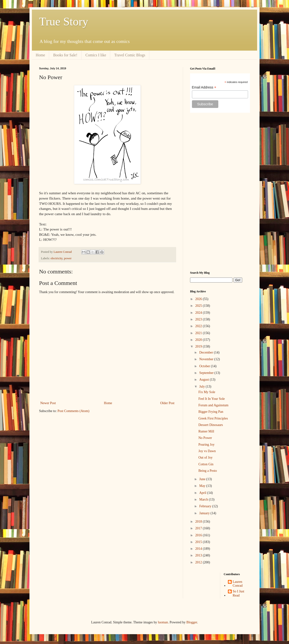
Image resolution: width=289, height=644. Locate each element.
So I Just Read (238, 593)
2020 (199, 340)
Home (40, 55)
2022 (199, 326)
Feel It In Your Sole (212, 399)
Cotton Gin (206, 464)
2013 (199, 555)
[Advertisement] (220, 192)
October (205, 366)
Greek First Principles (213, 418)
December (206, 352)
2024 (199, 313)
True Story (64, 21)
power (68, 258)
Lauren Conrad (238, 584)
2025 (199, 306)
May (203, 486)
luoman (163, 622)
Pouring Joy (206, 445)
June (203, 479)
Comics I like (96, 55)
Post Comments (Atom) (73, 411)
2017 (199, 528)
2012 (199, 562)
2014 (199, 549)
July (202, 387)
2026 (199, 299)
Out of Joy (205, 458)
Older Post (168, 403)
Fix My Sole (207, 392)
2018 (199, 522)
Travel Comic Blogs (130, 55)
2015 (199, 542)
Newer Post (48, 403)
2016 (199, 535)
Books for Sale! (65, 55)
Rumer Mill (206, 431)
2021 (199, 333)
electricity (57, 258)
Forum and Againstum (213, 405)
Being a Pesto (208, 471)
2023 (199, 319)
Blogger (192, 622)
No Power (205, 438)
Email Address (204, 87)
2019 (199, 346)
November (207, 359)
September (207, 373)
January (205, 513)
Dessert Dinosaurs (211, 425)
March (204, 499)
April (203, 493)
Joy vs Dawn (207, 451)
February (206, 506)
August (204, 380)
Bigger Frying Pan (211, 412)
